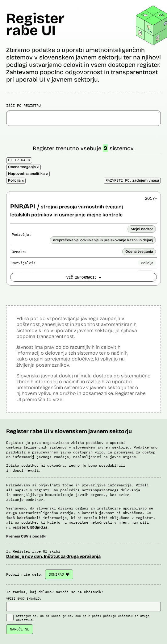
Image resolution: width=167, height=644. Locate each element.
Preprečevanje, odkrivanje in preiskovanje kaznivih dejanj (103, 240)
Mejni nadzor (142, 229)
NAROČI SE (20, 629)
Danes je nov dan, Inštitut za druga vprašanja (53, 556)
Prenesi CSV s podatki (26, 536)
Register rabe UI (35, 24)
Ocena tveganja (139, 252)
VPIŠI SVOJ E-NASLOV (83, 604)
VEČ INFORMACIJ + (84, 277)
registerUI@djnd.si (30, 527)
